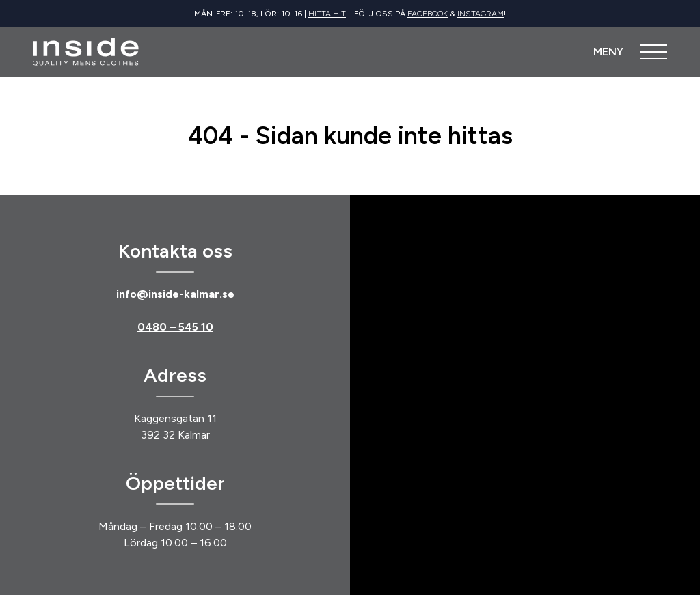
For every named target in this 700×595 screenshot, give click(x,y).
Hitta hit (327, 14)
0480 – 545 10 (175, 327)
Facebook (428, 14)
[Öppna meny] (630, 52)
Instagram (481, 14)
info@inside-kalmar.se (175, 294)
